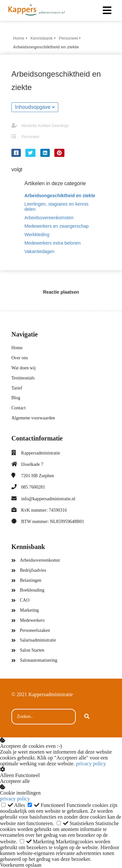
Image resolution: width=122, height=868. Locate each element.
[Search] (87, 717)
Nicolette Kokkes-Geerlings (45, 126)
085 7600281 (33, 487)
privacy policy (91, 764)
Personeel (30, 137)
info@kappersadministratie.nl (48, 499)
